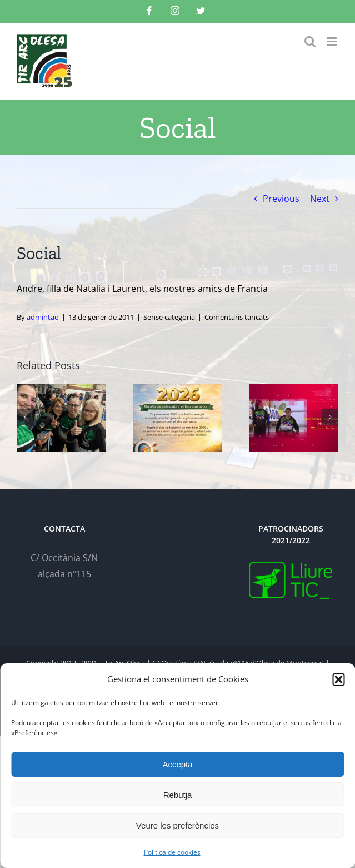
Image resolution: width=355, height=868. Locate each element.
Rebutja (178, 795)
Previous (281, 199)
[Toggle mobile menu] (332, 41)
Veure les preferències (177, 825)
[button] (338, 679)
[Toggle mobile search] (310, 41)
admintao (43, 317)
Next (320, 199)
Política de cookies (172, 852)
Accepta (177, 764)
